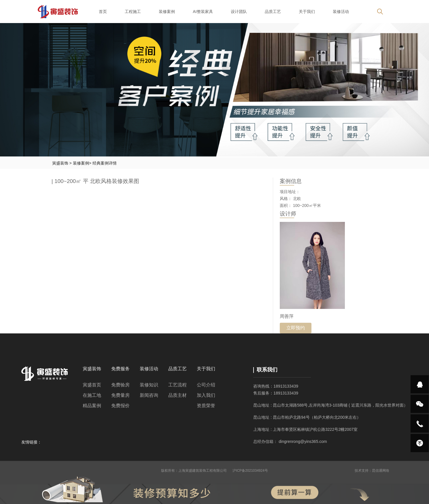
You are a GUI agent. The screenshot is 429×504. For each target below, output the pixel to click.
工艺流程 (177, 385)
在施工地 (92, 395)
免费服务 (120, 369)
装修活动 (341, 12)
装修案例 (167, 12)
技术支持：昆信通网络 (372, 471)
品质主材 (177, 395)
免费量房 (120, 395)
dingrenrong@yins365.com (303, 441)
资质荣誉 (206, 406)
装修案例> (83, 163)
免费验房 (120, 385)
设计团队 (239, 12)
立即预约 (296, 328)
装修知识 (149, 385)
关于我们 (307, 12)
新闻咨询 (149, 395)
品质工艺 (273, 12)
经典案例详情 (105, 163)
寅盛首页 (92, 385)
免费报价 (120, 406)
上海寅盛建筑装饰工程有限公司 (203, 471)
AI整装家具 (203, 12)
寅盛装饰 (92, 369)
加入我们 (206, 395)
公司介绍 (206, 385)
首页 (103, 12)
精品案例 (92, 406)
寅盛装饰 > (63, 163)
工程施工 (133, 12)
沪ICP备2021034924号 (250, 471)
